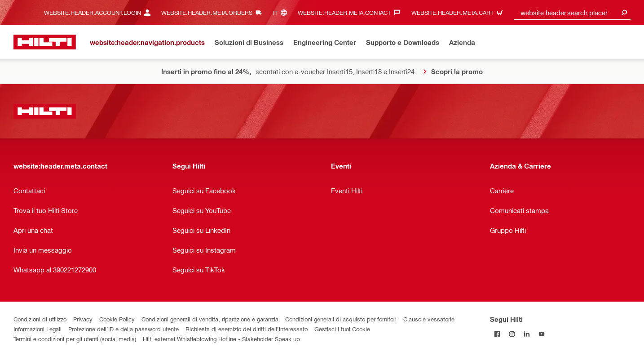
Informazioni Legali (37, 329)
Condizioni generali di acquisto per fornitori (341, 319)
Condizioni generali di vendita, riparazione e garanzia (210, 319)
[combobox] (572, 12)
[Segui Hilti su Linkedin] (527, 334)
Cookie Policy (117, 319)
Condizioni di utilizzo (40, 319)
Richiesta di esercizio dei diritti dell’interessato (247, 329)
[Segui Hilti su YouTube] (542, 334)
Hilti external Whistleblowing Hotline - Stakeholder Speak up (221, 339)
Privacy (83, 319)
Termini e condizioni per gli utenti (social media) (75, 339)
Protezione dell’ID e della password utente (124, 329)
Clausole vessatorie (429, 319)
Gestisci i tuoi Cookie (342, 329)
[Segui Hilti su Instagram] (512, 334)
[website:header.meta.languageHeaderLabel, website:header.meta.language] (282, 12)
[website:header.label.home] (45, 42)
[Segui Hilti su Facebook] (497, 334)
